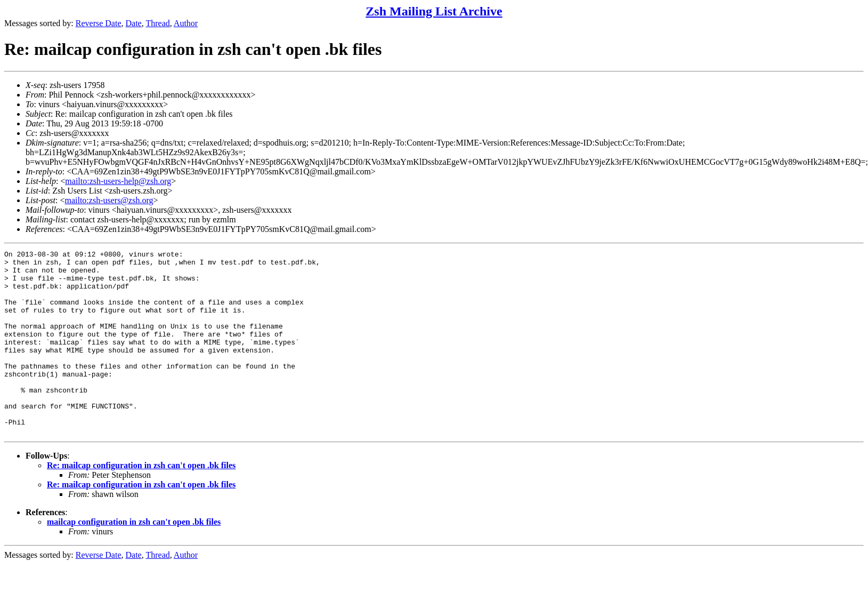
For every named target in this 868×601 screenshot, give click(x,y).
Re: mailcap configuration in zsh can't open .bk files (141, 502)
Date (134, 23)
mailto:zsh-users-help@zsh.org (118, 181)
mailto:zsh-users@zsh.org (109, 200)
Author (186, 23)
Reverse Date (99, 23)
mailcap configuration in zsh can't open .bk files (134, 559)
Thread (157, 23)
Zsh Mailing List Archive (434, 11)
